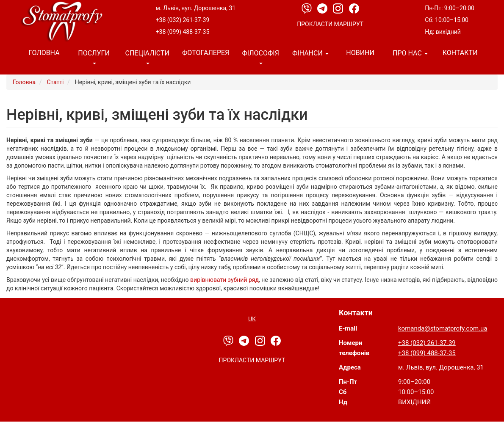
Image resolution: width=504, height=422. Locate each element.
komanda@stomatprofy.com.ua (443, 328)
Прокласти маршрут (330, 24)
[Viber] (307, 8)
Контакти (460, 53)
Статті (55, 82)
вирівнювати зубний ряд (224, 280)
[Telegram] (323, 8)
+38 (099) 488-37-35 (183, 32)
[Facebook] (354, 8)
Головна (44, 53)
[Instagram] (339, 8)
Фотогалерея (206, 53)
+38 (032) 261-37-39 (183, 20)
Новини (360, 53)
